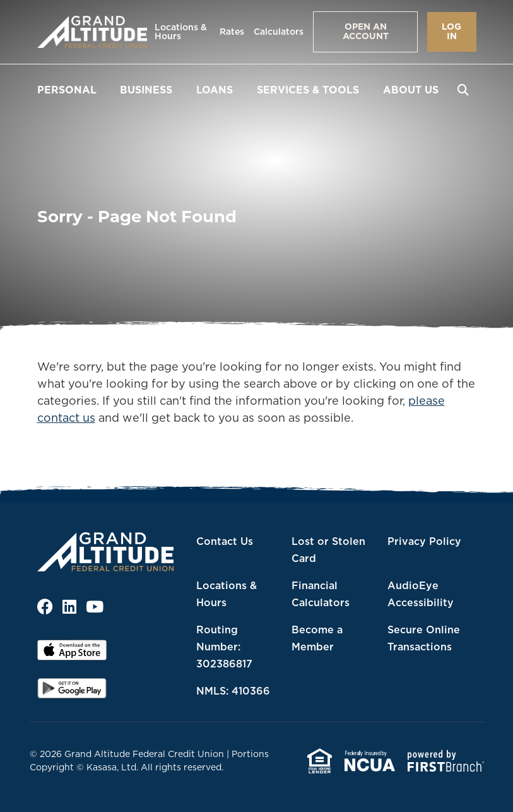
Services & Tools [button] (308, 90)
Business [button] (146, 90)
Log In (451, 31)
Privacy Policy (424, 541)
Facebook (45, 606)
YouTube (95, 606)
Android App (72, 693)
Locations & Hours (181, 32)
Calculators (279, 32)
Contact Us (225, 541)
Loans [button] (215, 90)
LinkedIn (69, 606)
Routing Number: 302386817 (224, 647)
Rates (232, 32)
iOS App (72, 654)
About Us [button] (411, 90)
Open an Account (366, 31)
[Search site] (463, 90)
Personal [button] (67, 90)
